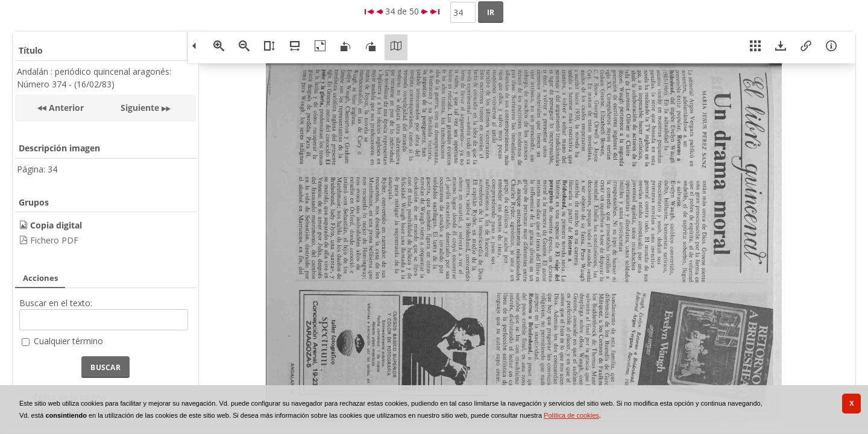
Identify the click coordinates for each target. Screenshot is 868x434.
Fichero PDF (54, 240)
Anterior (65, 108)
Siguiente (140, 108)
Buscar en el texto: (56, 303)
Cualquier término (68, 341)
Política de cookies (571, 415)
